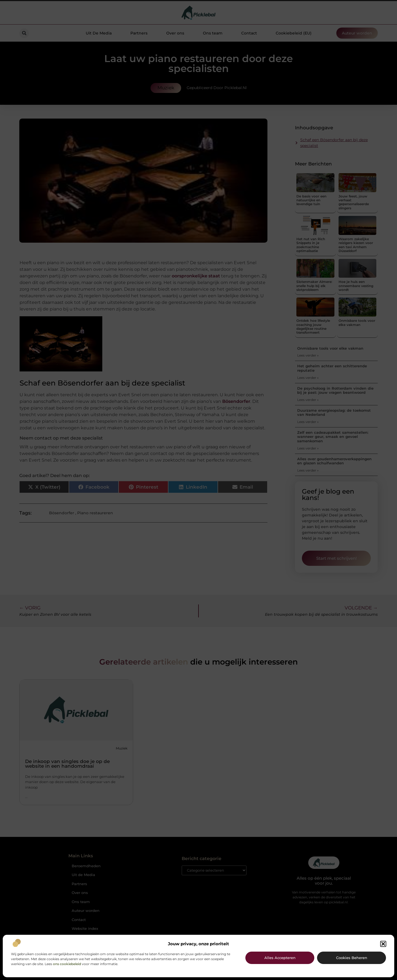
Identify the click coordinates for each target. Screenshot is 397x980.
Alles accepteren (280, 958)
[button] (383, 944)
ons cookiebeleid (67, 964)
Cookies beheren (352, 958)
